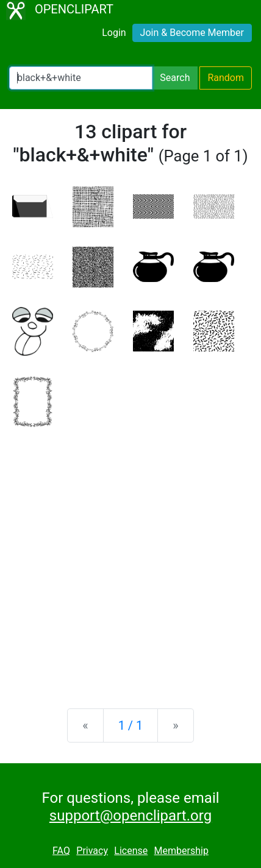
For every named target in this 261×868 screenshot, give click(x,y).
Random (226, 78)
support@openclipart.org (130, 816)
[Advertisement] (130, 559)
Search (175, 78)
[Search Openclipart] (81, 78)
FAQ (61, 851)
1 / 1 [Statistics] (131, 725)
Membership (181, 851)
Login (114, 33)
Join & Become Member (192, 33)
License (131, 851)
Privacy (92, 851)
